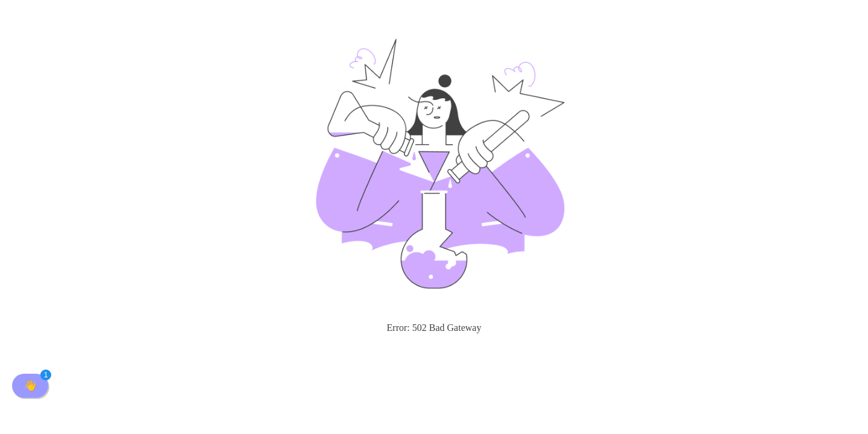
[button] (30, 386)
